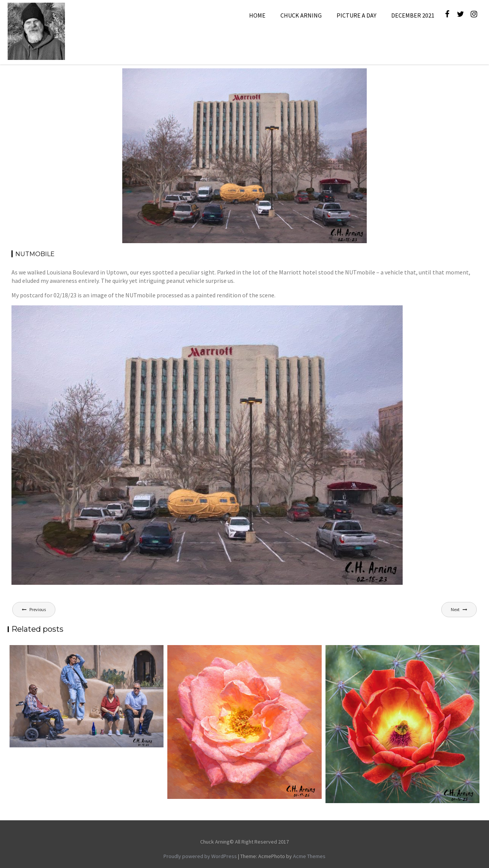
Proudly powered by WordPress (200, 856)
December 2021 (413, 15)
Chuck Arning (301, 15)
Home (257, 15)
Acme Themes (309, 856)
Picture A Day (356, 15)
